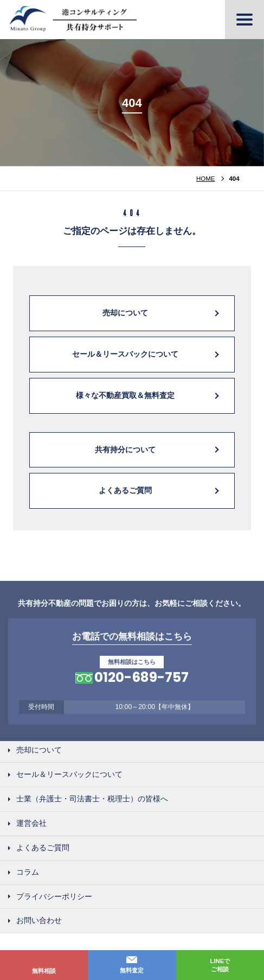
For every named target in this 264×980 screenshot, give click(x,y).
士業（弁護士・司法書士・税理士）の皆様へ (92, 799)
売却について (125, 313)
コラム (28, 872)
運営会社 (31, 824)
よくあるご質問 (125, 491)
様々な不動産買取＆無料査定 (125, 395)
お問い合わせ (39, 921)
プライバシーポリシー (54, 897)
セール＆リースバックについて (125, 354)
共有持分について (125, 450)
